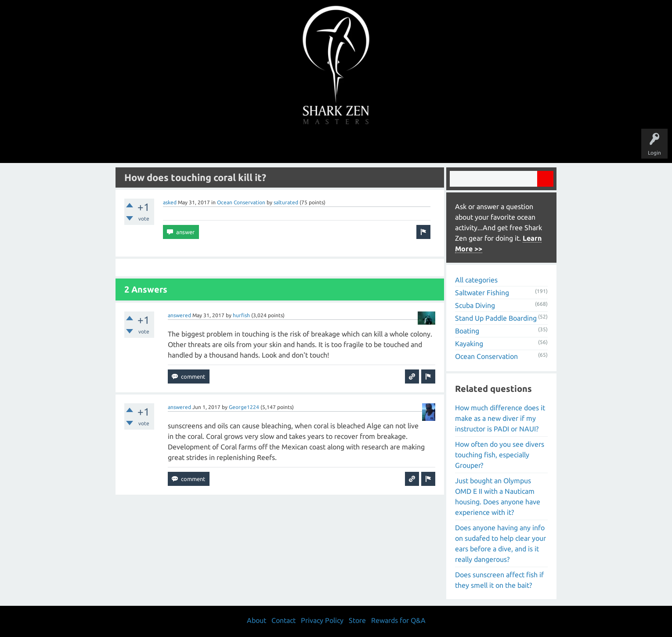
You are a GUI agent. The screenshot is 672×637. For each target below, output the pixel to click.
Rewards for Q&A (398, 620)
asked (170, 202)
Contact (284, 620)
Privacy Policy (322, 620)
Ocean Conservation (241, 202)
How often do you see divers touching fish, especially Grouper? (500, 455)
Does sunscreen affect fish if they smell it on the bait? (499, 580)
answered (179, 315)
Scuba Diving (475, 305)
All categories (476, 280)
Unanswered (275, 146)
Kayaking (469, 344)
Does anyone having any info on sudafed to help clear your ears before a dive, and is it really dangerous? (500, 543)
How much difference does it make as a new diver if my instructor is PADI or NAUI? (500, 418)
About (410, 146)
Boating (467, 331)
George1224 (244, 407)
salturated (286, 202)
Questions (238, 146)
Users (336, 146)
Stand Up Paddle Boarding (496, 318)
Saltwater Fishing (482, 293)
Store (437, 146)
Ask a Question (373, 146)
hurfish (241, 315)
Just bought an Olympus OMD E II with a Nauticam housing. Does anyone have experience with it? (498, 496)
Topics (309, 146)
